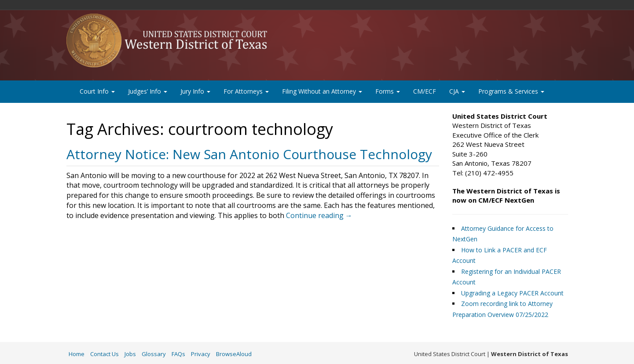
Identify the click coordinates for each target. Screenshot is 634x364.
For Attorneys (246, 91)
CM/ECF (425, 91)
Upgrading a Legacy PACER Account (512, 293)
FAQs (178, 354)
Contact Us (104, 354)
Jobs (130, 354)
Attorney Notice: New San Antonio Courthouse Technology (249, 154)
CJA (457, 91)
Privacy (201, 354)
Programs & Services (511, 91)
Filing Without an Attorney (322, 91)
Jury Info (195, 91)
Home (77, 354)
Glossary (154, 354)
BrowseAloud (234, 354)
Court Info (97, 91)
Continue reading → (319, 215)
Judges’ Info (148, 91)
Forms (388, 91)
